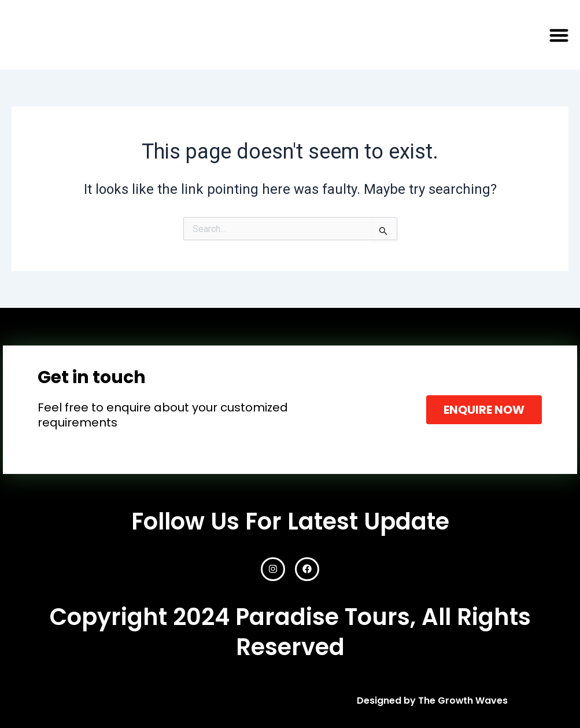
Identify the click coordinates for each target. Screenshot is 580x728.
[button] (559, 35)
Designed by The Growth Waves (432, 701)
